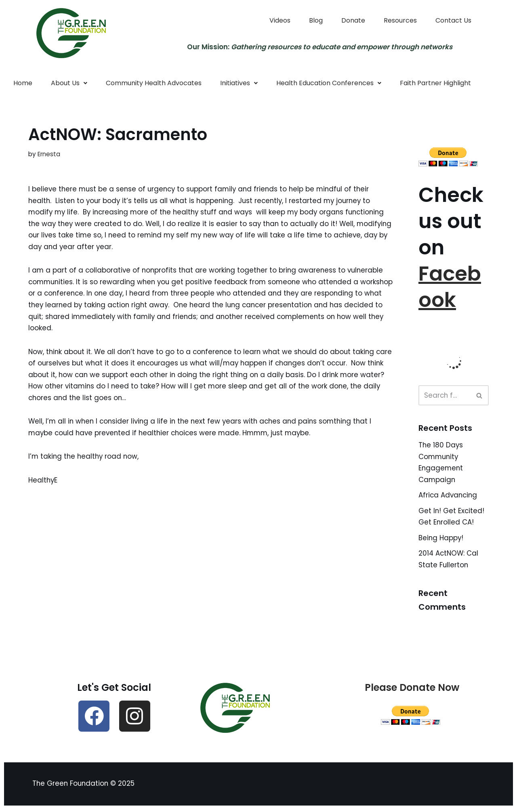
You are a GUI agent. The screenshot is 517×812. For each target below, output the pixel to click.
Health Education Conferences (329, 83)
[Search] (444, 396)
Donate (353, 20)
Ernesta (49, 154)
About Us (69, 83)
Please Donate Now (412, 689)
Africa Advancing (449, 496)
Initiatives (239, 83)
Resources (400, 20)
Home (23, 83)
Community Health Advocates (154, 83)
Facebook (450, 287)
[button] (69, 83)
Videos (280, 20)
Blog (316, 20)
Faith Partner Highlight (435, 83)
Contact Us (453, 20)
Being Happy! (441, 539)
